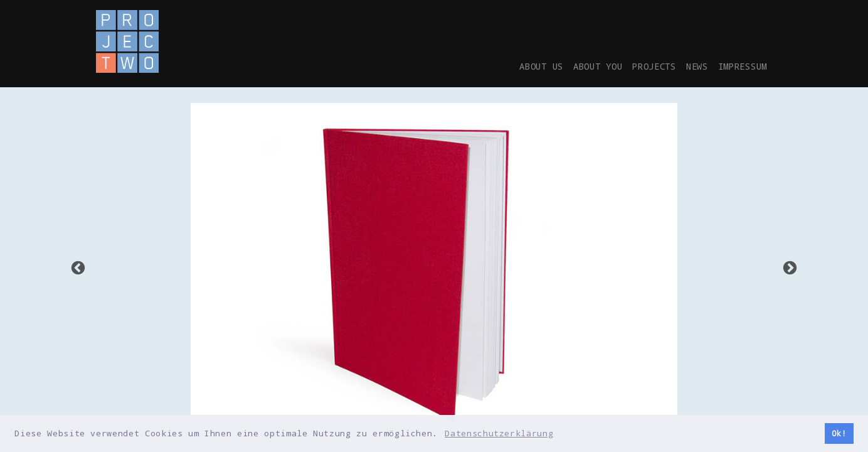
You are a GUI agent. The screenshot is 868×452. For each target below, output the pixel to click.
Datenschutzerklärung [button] (499, 433)
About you (575, 66)
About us (511, 66)
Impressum (738, 66)
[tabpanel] (434, 268)
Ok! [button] (839, 433)
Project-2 (127, 41)
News (687, 66)
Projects (639, 66)
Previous (78, 268)
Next (790, 268)
